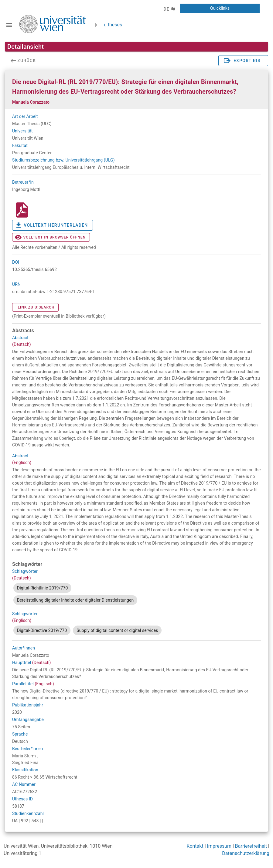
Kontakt (195, 846)
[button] (169, 9)
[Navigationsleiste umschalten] (9, 25)
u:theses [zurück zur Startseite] (113, 25)
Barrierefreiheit (251, 846)
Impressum (219, 846)
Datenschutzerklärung (246, 853)
